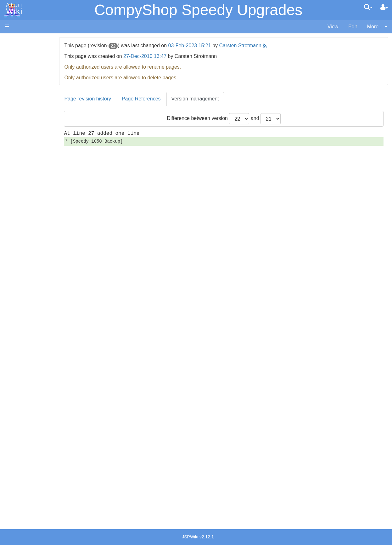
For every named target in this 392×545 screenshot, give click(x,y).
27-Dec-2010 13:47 (174, 56)
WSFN (25, 262)
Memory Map (19, 83)
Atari (13, 9)
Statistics (15, 486)
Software (15, 62)
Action (24, 154)
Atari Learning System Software (40, 357)
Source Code (32, 294)
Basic (23, 169)
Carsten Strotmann (270, 45)
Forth (23, 183)
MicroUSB (16, 104)
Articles (13, 40)
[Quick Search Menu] (368, 7)
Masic (24, 219)
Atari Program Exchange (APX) (39, 346)
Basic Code (30, 309)
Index (11, 136)
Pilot (22, 233)
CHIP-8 (25, 269)
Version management (224, 99)
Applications (18, 73)
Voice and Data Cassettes (34, 335)
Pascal (25, 226)
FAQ (10, 126)
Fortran (25, 190)
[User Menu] (384, 7)
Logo (23, 212)
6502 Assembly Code (41, 301)
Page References (171, 99)
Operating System (37, 287)
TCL (22, 255)
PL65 (23, 240)
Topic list (14, 94)
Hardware (16, 51)
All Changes (18, 115)
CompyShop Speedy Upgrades (199, 10)
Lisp (22, 204)
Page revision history (117, 99)
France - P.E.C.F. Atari (42, 410)
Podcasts (15, 385)
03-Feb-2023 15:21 (219, 45)
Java (23, 197)
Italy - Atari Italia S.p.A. (43, 432)
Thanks (13, 471)
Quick (24, 248)
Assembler (29, 161)
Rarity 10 (15, 478)
